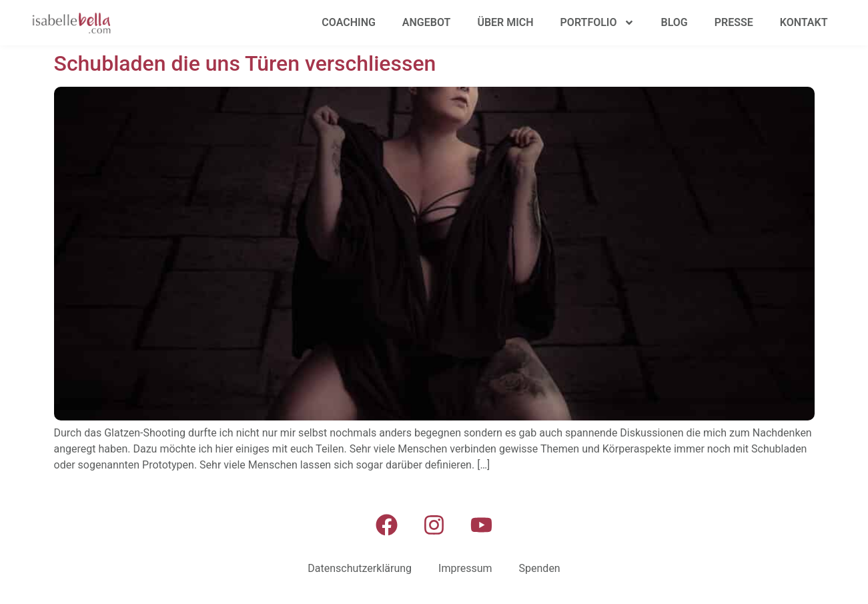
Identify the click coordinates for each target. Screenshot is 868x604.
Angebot (427, 22)
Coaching (349, 22)
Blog (675, 22)
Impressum (465, 568)
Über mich (505, 22)
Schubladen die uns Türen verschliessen (245, 63)
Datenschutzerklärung (360, 568)
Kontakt (804, 22)
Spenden (540, 568)
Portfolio (597, 23)
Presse (734, 22)
